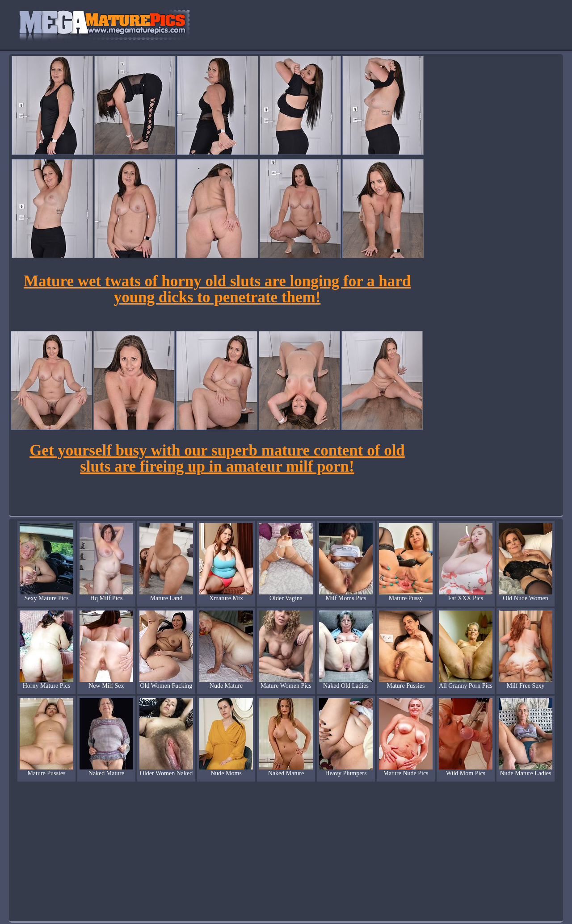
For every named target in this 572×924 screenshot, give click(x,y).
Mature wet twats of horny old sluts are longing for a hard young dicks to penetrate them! (217, 289)
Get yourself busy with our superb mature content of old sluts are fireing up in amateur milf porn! (217, 458)
